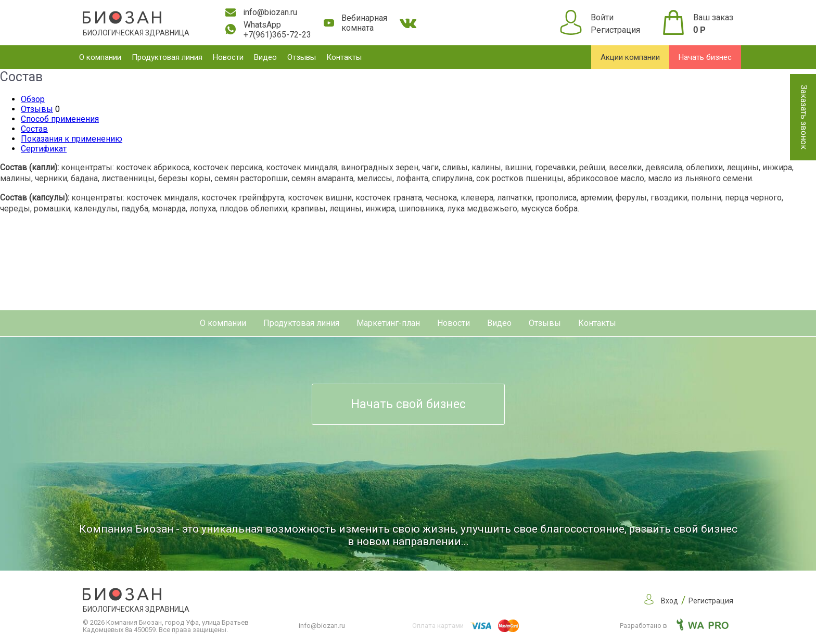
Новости (228, 57)
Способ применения (60, 119)
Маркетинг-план (388, 323)
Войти (602, 17)
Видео (265, 57)
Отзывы (302, 57)
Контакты (344, 57)
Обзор (33, 99)
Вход (670, 601)
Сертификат (44, 149)
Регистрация (615, 30)
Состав (34, 129)
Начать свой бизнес (408, 404)
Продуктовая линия (167, 57)
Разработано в (674, 626)
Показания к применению (72, 139)
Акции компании (630, 57)
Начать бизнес (705, 57)
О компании (100, 57)
